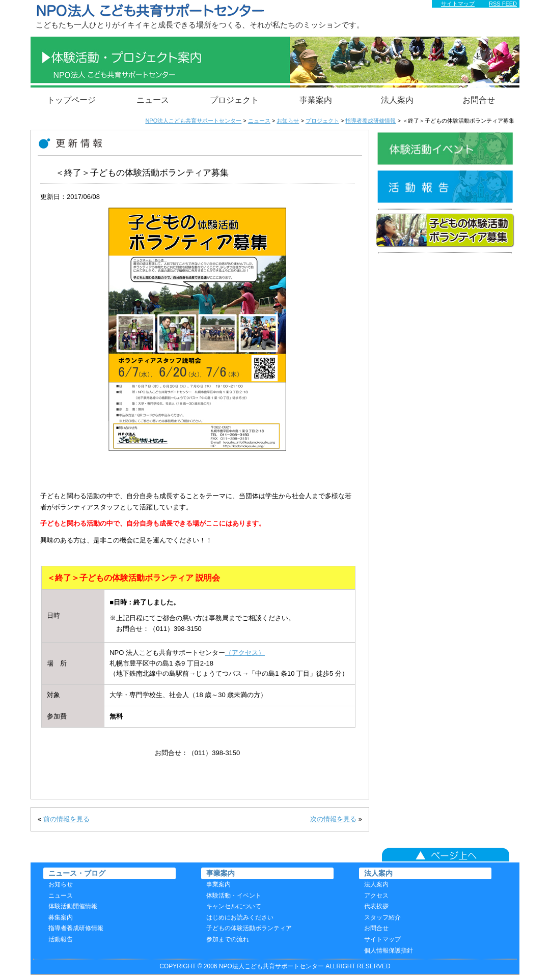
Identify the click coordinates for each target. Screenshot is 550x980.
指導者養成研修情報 (76, 928)
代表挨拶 (376, 906)
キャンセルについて (234, 906)
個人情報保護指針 (389, 950)
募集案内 (61, 917)
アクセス (376, 896)
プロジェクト (234, 100)
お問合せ (479, 100)
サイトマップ (382, 939)
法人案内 (397, 100)
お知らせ (61, 884)
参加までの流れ (228, 939)
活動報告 (61, 939)
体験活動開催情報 (73, 906)
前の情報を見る (66, 819)
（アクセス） (245, 653)
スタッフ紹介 (382, 917)
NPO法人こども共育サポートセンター (193, 121)
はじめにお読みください (240, 917)
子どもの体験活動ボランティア (249, 928)
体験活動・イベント (234, 896)
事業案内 (316, 100)
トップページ (71, 100)
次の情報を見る (333, 819)
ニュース (153, 100)
